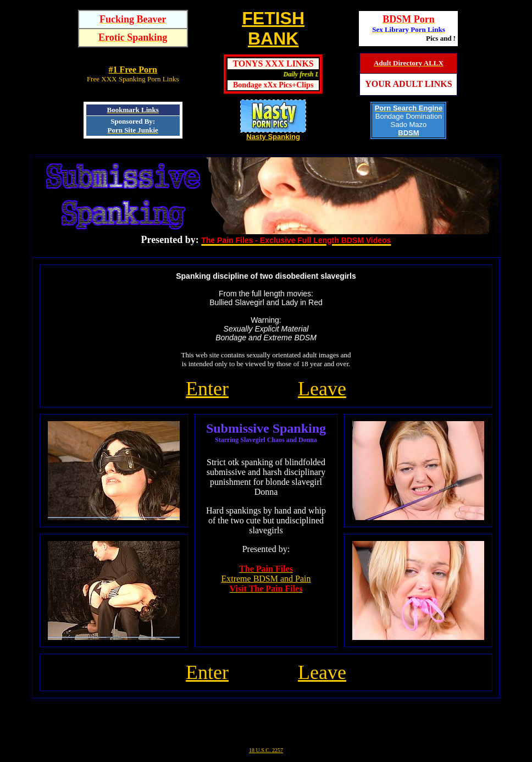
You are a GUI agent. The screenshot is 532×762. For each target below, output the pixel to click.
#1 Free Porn (133, 70)
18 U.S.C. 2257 (266, 750)
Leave (322, 389)
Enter (207, 389)
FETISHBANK (273, 28)
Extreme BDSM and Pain (266, 579)
